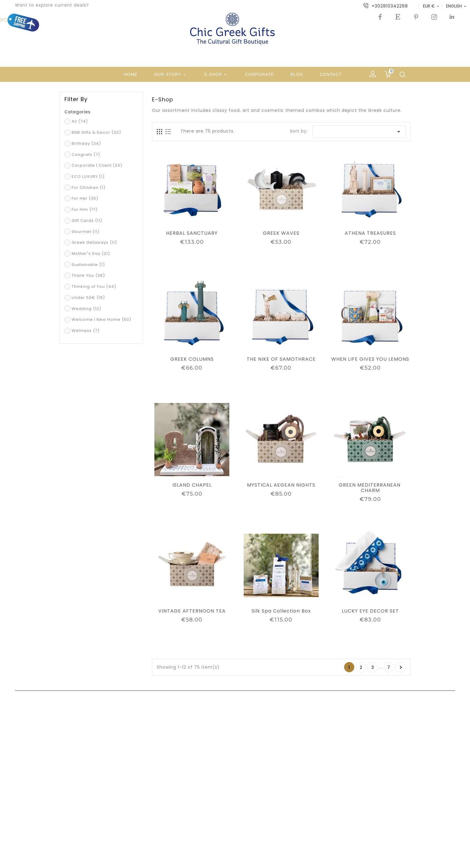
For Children (89, 188)
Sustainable (88, 265)
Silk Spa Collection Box (281, 611)
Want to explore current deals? (52, 5)
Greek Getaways (94, 242)
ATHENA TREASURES (370, 233)
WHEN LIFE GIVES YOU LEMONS (370, 359)
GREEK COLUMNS (192, 359)
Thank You (88, 275)
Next (401, 667)
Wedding (86, 309)
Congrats (86, 155)
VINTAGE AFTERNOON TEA (192, 611)
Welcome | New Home (101, 319)
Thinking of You (94, 286)
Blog (297, 74)
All (80, 121)
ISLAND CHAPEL (192, 485)
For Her (85, 198)
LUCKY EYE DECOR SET (370, 611)
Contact (331, 74)
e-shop (216, 75)
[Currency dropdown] (431, 6)
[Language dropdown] (457, 6)
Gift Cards (87, 221)
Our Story (171, 75)
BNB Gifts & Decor (96, 132)
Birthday (86, 143)
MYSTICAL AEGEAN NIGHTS (281, 485)
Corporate (259, 74)
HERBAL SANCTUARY (192, 233)
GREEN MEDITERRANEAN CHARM (370, 488)
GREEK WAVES (281, 233)
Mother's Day (91, 254)
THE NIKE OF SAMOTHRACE (281, 359)
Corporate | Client (97, 165)
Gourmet (86, 232)
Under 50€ (88, 298)
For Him (85, 209)
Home (131, 74)
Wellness (86, 331)
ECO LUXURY (88, 176)
